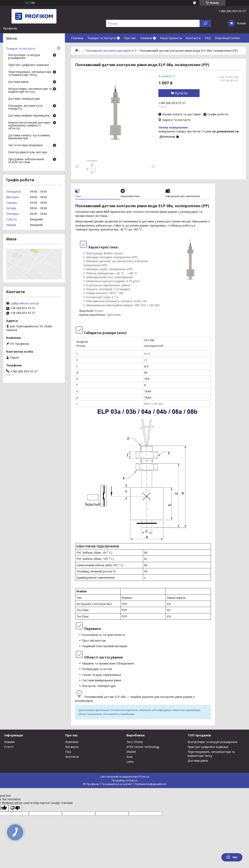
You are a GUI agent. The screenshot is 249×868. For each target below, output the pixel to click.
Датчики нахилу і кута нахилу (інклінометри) (29, 137)
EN (169, 604)
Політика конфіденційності (151, 784)
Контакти (193, 38)
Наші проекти (171, 38)
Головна (77, 38)
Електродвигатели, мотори (28, 152)
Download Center (228, 38)
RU (169, 610)
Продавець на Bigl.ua (124, 780)
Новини (146, 38)
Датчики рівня (18, 82)
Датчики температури (24, 99)
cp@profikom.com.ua (25, 303)
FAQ (208, 38)
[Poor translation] (15, 808)
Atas (130, 757)
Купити (181, 93)
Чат (232, 857)
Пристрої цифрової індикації (29, 65)
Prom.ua (144, 777)
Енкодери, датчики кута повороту (25, 107)
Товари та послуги (102, 38)
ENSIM (131, 752)
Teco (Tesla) (135, 742)
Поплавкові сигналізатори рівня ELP (111, 51)
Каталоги (72, 747)
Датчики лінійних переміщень (29, 116)
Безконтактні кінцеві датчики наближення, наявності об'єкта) (29, 126)
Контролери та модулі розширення (24, 57)
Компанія (72, 742)
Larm (130, 762)
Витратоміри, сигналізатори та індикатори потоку (30, 90)
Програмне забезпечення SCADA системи (26, 161)
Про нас (130, 38)
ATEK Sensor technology (143, 747)
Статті (9, 747)
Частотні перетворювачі (25, 145)
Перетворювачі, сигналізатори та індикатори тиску (30, 74)
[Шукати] (205, 23)
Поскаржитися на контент (117, 784)
